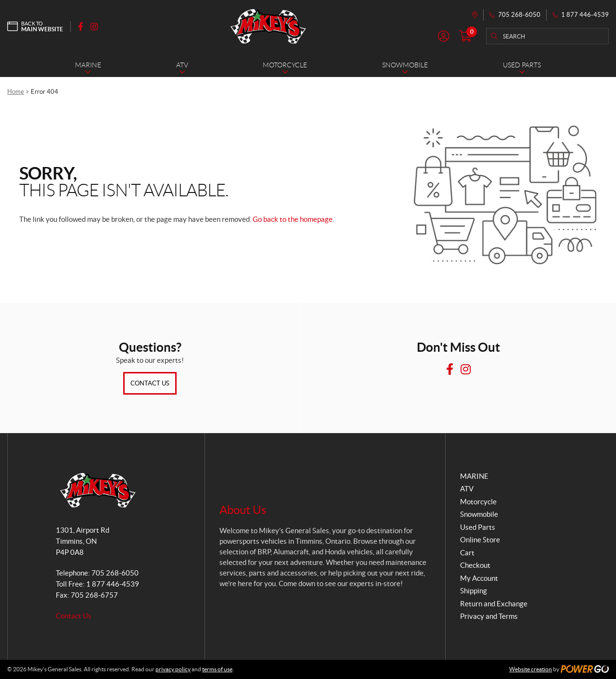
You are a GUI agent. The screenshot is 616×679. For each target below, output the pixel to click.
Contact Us (150, 383)
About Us (243, 510)
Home (16, 92)
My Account (479, 578)
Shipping (474, 591)
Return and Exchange (494, 604)
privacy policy (173, 669)
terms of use (217, 669)
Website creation (531, 669)
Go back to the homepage (293, 219)
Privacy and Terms (489, 616)
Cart (467, 553)
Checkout (475, 565)
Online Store (480, 540)
